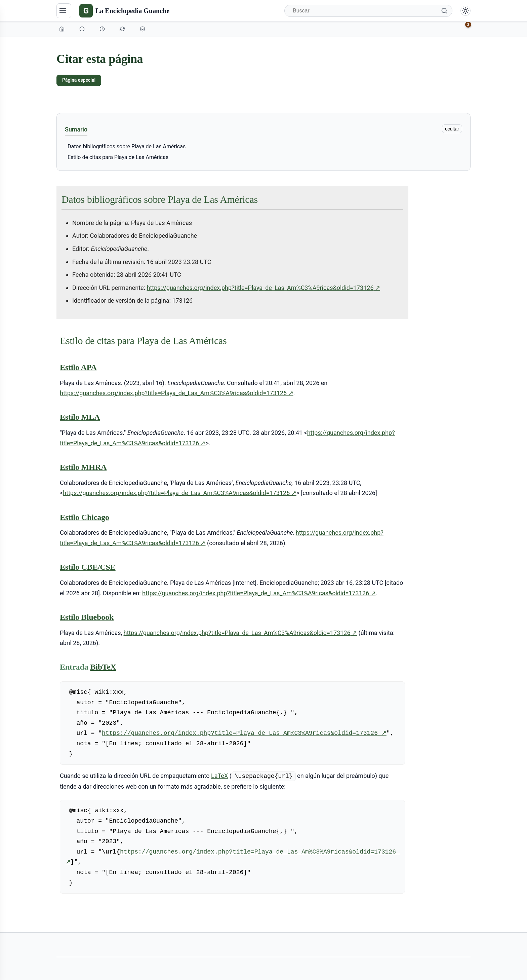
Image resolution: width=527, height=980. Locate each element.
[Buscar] (368, 11)
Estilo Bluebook (87, 617)
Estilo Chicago (85, 517)
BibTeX (103, 667)
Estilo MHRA (83, 467)
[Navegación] (64, 11)
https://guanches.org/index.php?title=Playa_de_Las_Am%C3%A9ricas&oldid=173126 (264, 288)
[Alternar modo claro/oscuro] (465, 11)
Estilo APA (78, 367)
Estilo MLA (80, 417)
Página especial (79, 80)
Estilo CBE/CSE (88, 567)
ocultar (452, 129)
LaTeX (219, 776)
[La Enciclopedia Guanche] (124, 11)
